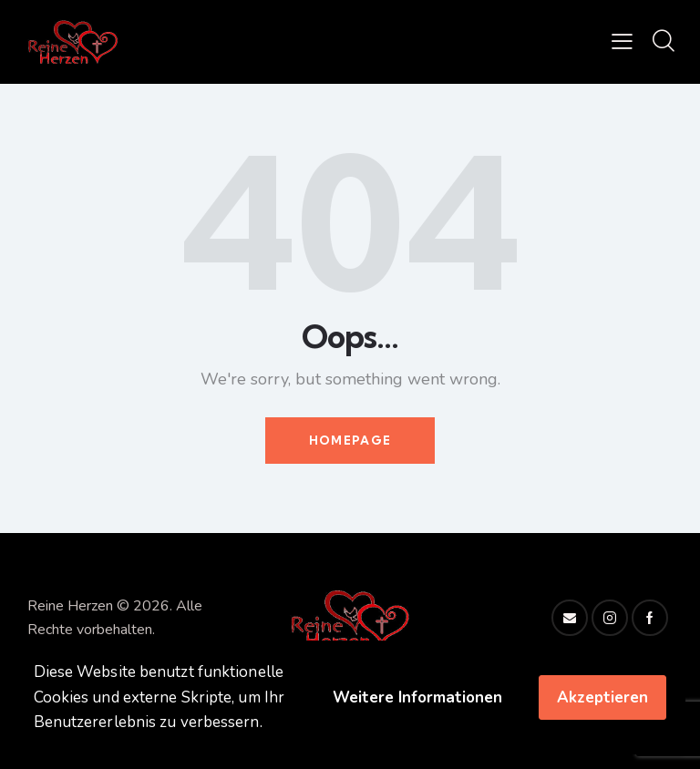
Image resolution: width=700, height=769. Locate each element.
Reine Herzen (70, 606)
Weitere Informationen (417, 697)
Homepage (350, 440)
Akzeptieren (602, 697)
